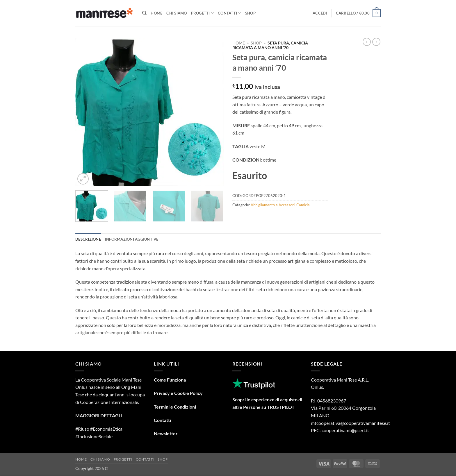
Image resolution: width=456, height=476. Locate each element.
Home (156, 13)
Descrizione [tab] (88, 239)
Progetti (203, 13)
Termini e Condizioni (175, 407)
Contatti (229, 13)
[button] (320, 13)
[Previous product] (376, 42)
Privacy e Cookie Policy (178, 393)
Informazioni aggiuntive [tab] (132, 239)
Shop (250, 13)
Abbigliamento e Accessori (273, 205)
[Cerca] (144, 13)
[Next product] (367, 42)
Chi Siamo (177, 13)
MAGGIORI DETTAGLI (99, 415)
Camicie (303, 205)
